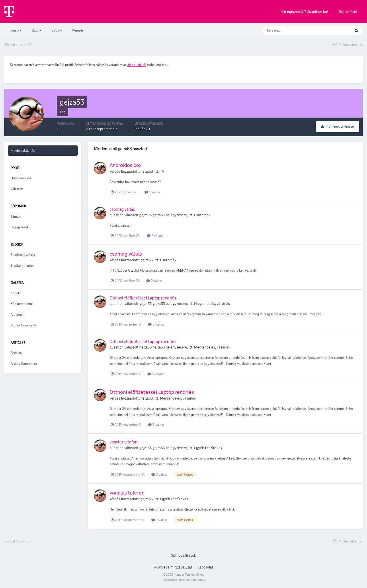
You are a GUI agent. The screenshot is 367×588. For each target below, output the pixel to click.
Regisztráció (348, 12)
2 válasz (155, 236)
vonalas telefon (123, 442)
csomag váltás (122, 209)
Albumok (17, 315)
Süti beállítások (183, 556)
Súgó (57, 30)
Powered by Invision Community (184, 580)
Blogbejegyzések (23, 255)
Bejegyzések (20, 227)
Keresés (78, 30)
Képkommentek (22, 304)
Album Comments (24, 325)
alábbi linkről (137, 65)
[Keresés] (301, 30)
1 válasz (152, 192)
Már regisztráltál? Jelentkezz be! (304, 12)
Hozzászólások (21, 178)
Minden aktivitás (23, 150)
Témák (15, 216)
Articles (16, 353)
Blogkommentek (23, 265)
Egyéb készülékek (208, 448)
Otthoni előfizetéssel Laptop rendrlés (143, 298)
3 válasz (156, 324)
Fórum (15, 30)
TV (162, 172)
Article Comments (24, 364)
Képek (15, 293)
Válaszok (17, 189)
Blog (37, 30)
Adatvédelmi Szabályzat (173, 567)
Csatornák (202, 215)
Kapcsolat (205, 567)
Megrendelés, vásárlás (212, 304)
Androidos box (126, 165)
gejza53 (147, 172)
